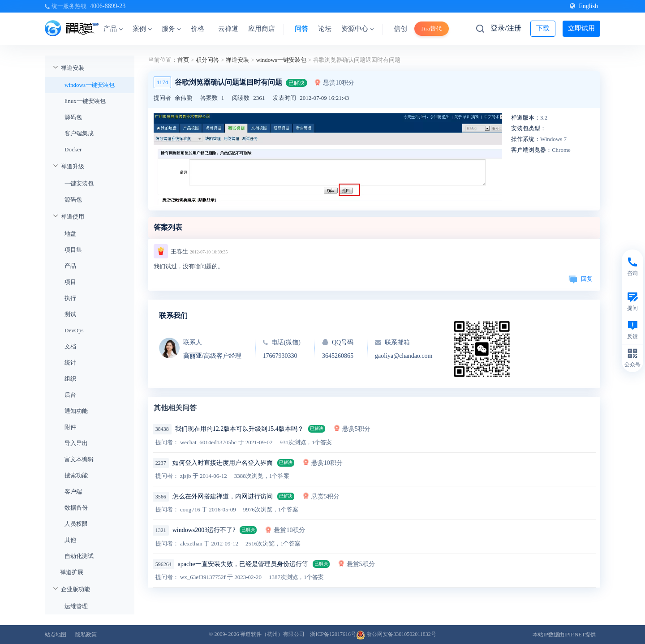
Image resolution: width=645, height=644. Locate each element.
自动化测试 (79, 556)
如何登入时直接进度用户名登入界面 (223, 463)
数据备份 (76, 508)
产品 (113, 29)
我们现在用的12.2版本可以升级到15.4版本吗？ (239, 429)
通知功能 (76, 411)
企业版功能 (75, 589)
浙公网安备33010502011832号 (396, 634)
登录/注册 (506, 28)
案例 (142, 29)
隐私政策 (86, 635)
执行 (70, 298)
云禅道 (228, 29)
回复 (580, 279)
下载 (543, 28)
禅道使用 (73, 217)
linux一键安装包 (85, 101)
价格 (198, 29)
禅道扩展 (72, 572)
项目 (70, 282)
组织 (70, 379)
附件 (70, 427)
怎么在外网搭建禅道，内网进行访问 (223, 496)
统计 (70, 363)
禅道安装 (73, 68)
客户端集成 (79, 133)
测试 (70, 314)
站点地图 (56, 635)
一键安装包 (79, 183)
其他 (70, 540)
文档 (70, 346)
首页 (183, 60)
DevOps (74, 330)
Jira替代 (432, 28)
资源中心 (358, 29)
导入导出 (76, 443)
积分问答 (207, 60)
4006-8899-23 (108, 6)
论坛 (325, 29)
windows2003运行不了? (204, 530)
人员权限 (76, 524)
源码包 (73, 117)
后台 (70, 395)
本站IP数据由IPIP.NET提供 (564, 635)
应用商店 (262, 29)
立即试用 (581, 28)
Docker (73, 149)
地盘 (70, 234)
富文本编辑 (79, 459)
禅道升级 (73, 166)
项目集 (73, 250)
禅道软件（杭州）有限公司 (272, 634)
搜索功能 (76, 475)
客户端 (73, 492)
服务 (171, 29)
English (584, 6)
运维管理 (76, 606)
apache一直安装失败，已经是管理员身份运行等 (243, 564)
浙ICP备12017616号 (333, 634)
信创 (400, 29)
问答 (301, 29)
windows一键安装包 (90, 85)
